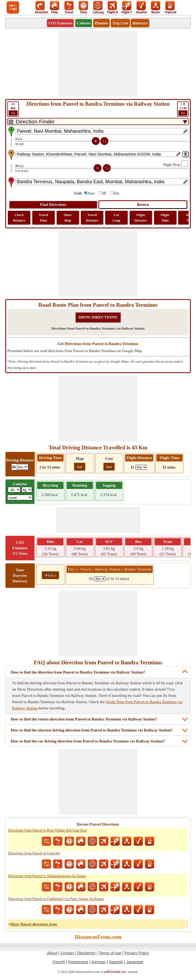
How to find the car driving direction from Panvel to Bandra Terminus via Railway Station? (88, 741)
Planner (101, 23)
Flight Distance (141, 218)
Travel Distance (92, 218)
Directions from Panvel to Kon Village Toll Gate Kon (47, 830)
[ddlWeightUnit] (27, 490)
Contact (67, 953)
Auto (91, 193)
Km (116, 193)
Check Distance (19, 218)
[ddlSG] (20, 497)
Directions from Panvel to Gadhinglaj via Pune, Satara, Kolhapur (56, 899)
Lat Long (116, 218)
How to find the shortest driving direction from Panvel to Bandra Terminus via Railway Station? (92, 730)
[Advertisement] (98, 64)
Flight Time (165, 218)
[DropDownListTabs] (98, 122)
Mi (104, 193)
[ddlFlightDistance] (141, 467)
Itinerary (140, 23)
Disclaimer (86, 953)
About (52, 953)
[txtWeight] (14, 490)
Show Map (68, 218)
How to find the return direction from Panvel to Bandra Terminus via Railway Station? (84, 719)
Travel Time (43, 218)
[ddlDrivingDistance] (22, 467)
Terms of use (110, 953)
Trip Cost (120, 23)
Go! (80, 467)
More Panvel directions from (34, 924)
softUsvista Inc (115, 972)
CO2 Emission (60, 23)
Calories (84, 23)
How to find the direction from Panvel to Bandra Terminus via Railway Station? (78, 672)
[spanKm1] (100, 579)
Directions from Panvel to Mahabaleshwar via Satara (47, 876)
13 (183, 109)
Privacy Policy (137, 953)
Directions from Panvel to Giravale (34, 853)
